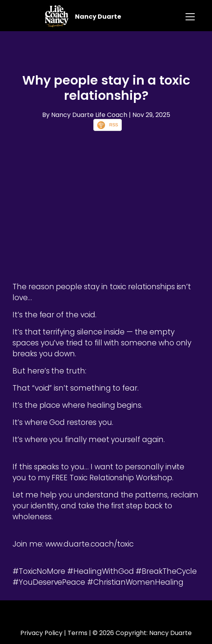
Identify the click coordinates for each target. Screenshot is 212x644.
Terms (77, 633)
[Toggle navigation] (190, 17)
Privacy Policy (41, 633)
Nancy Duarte (98, 17)
